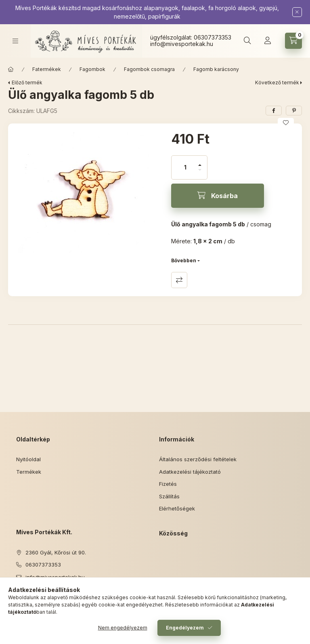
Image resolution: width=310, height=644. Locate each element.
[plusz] (200, 162)
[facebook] (274, 111)
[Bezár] (297, 12)
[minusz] (200, 173)
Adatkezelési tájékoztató (190, 472)
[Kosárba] (218, 196)
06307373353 (213, 37)
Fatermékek (47, 69)
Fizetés (168, 484)
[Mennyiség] (185, 167)
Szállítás (169, 496)
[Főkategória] (11, 69)
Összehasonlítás (179, 280)
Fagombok (92, 69)
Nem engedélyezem (123, 628)
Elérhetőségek (177, 508)
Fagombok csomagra (149, 69)
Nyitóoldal (28, 459)
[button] (86, 192)
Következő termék (277, 83)
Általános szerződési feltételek (198, 459)
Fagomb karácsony (216, 69)
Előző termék (27, 83)
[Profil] (268, 41)
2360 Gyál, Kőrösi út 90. (56, 552)
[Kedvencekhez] (286, 123)
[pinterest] (294, 111)
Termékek (29, 472)
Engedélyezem (185, 628)
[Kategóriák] (15, 41)
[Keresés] (247, 41)
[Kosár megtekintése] (293, 41)
